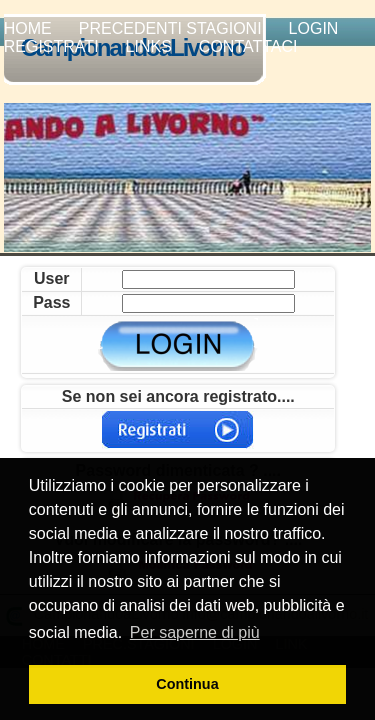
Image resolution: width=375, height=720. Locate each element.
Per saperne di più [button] (195, 632)
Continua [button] (187, 684)
